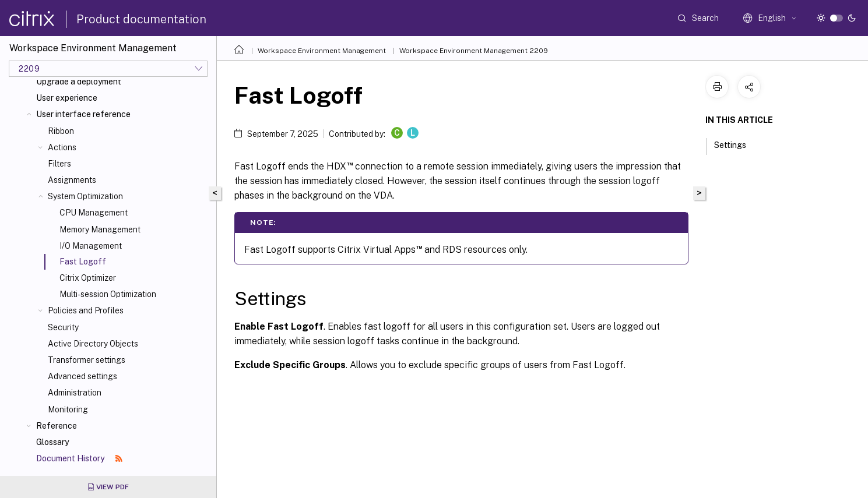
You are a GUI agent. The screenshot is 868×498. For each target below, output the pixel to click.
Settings (737, 144)
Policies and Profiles (86, 310)
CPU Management (94, 213)
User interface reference (83, 114)
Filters (59, 164)
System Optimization (85, 196)
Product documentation (141, 19)
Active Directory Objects (93, 344)
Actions (62, 147)
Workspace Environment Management (322, 51)
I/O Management (91, 246)
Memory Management (100, 229)
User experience (67, 98)
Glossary (52, 442)
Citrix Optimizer (88, 278)
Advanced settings (82, 376)
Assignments (72, 180)
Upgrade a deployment (79, 82)
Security (63, 327)
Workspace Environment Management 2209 (474, 51)
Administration (75, 393)
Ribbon (61, 131)
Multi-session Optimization (108, 294)
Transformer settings (87, 360)
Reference (57, 426)
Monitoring (68, 409)
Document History (79, 458)
